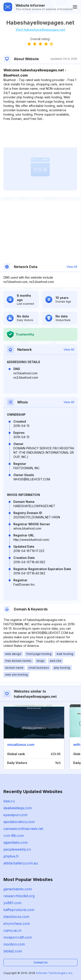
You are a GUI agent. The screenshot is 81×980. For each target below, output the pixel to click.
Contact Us (40, 962)
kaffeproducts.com (19, 910)
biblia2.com (13, 951)
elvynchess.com (17, 924)
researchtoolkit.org (19, 896)
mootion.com (14, 944)
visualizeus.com (21, 745)
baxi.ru (9, 801)
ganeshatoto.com (18, 889)
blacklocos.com (16, 917)
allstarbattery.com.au (21, 863)
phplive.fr (11, 856)
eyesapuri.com (15, 815)
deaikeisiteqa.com (18, 808)
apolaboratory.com (19, 822)
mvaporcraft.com (18, 937)
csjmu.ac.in (12, 930)
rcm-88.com (14, 836)
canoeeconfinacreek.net (23, 829)
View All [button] (72, 267)
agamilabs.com (16, 842)
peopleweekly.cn (17, 849)
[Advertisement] (40, 134)
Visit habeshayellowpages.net (40, 30)
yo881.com (12, 903)
